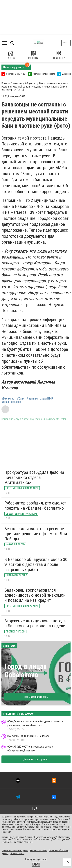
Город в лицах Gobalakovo (26, 671)
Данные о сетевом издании (15, 851)
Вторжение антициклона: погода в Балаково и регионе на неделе (35, 623)
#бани (21, 399)
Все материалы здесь (36, 697)
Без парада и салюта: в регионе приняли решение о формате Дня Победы (36, 534)
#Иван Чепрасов (11, 402)
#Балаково (8, 399)
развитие (43, 859)
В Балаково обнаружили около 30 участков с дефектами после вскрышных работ (36, 565)
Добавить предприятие (36, 759)
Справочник (59, 55)
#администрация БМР (40, 399)
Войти (66, 43)
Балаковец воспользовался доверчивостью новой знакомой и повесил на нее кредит (35, 595)
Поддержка (31, 859)
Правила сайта (17, 853)
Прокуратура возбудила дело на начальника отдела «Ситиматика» (34, 477)
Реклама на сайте (39, 851)
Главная (11, 55)
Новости (33, 55)
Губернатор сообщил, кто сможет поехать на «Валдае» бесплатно (35, 506)
